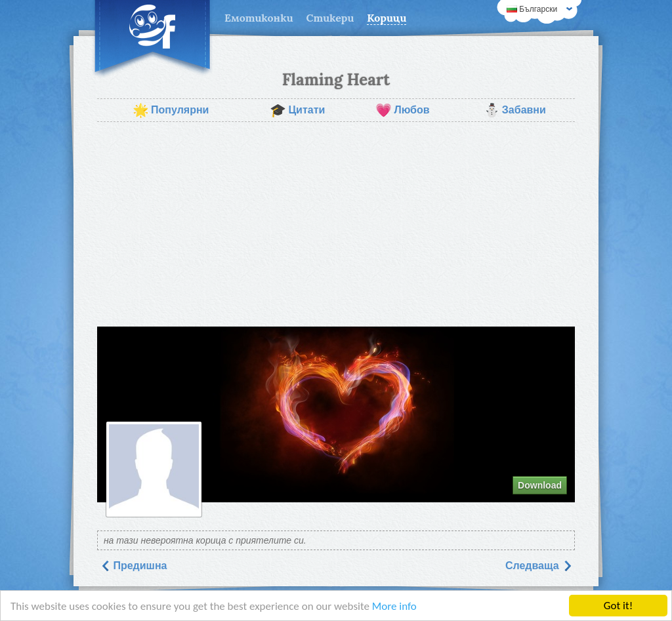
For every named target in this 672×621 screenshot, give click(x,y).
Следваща (539, 566)
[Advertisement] (336, 224)
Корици (387, 18)
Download (540, 485)
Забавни (515, 110)
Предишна (134, 566)
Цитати (297, 110)
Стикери (330, 18)
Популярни (171, 110)
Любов (402, 110)
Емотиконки (259, 18)
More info (394, 606)
